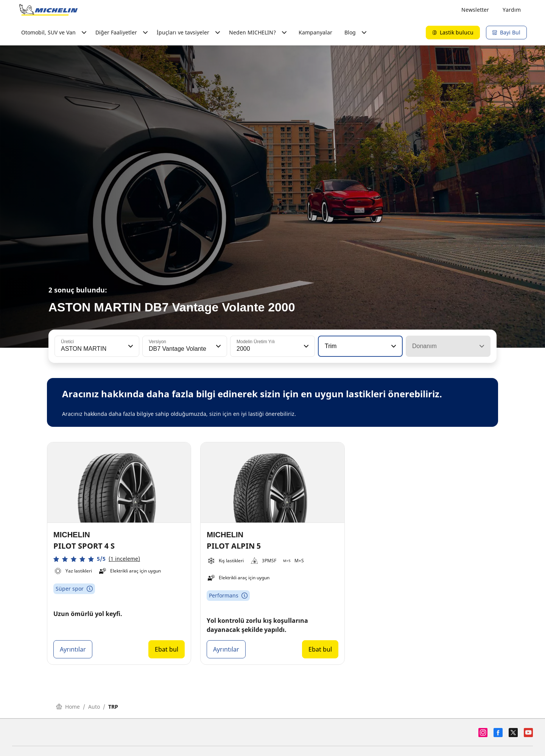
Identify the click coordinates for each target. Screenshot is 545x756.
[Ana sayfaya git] (48, 10)
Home (68, 707)
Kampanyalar (315, 32)
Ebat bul (167, 649)
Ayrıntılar (73, 649)
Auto (94, 707)
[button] (130, 346)
